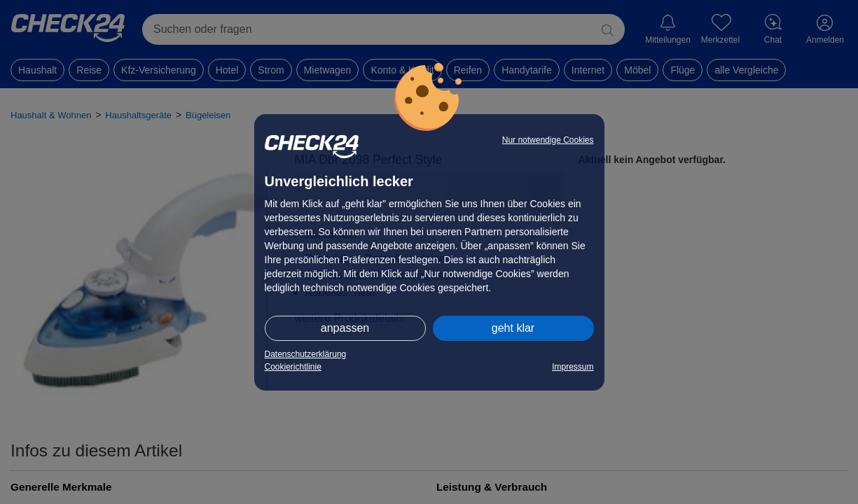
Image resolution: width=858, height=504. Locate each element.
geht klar (513, 328)
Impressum (573, 367)
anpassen (345, 328)
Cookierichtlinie (293, 367)
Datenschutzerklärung (306, 354)
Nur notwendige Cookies (548, 140)
